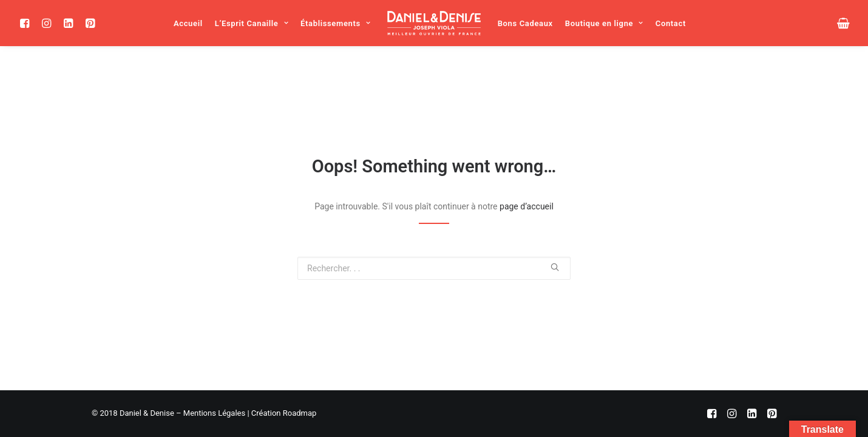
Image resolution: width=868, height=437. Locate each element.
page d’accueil (527, 206)
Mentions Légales (214, 413)
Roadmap (300, 413)
